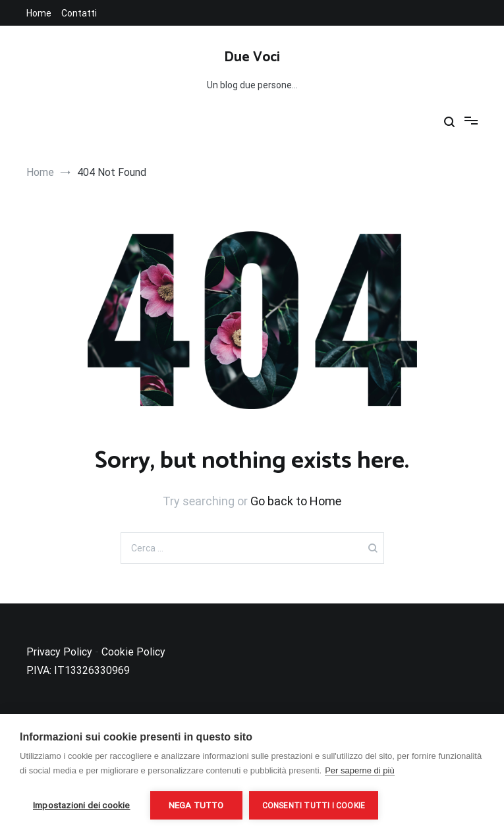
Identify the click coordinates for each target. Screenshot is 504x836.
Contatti (79, 13)
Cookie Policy (133, 652)
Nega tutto (196, 805)
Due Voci (252, 57)
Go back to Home (296, 501)
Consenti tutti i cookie (314, 806)
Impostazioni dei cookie (82, 805)
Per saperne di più (360, 770)
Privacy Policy (59, 652)
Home (39, 13)
